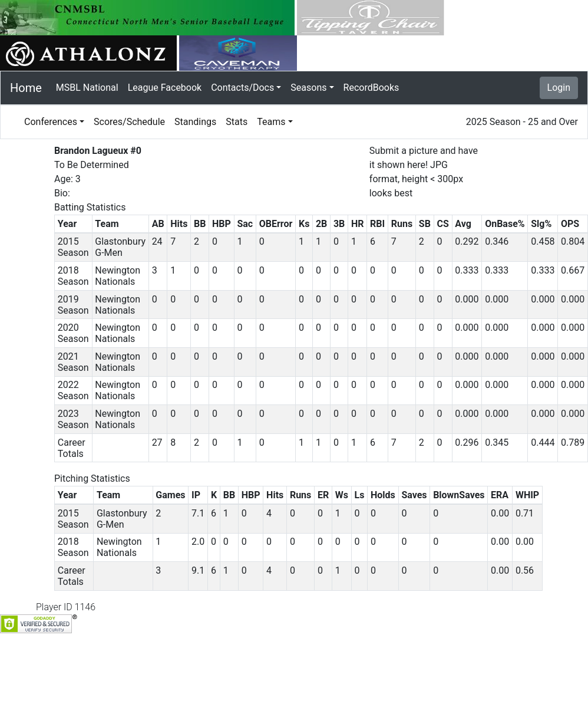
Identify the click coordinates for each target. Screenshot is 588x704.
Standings (195, 122)
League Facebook (165, 88)
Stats (237, 122)
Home (26, 88)
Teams (271, 122)
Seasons (308, 88)
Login (559, 88)
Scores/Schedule (129, 122)
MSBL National (87, 88)
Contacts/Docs (242, 88)
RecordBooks (371, 88)
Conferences (51, 122)
